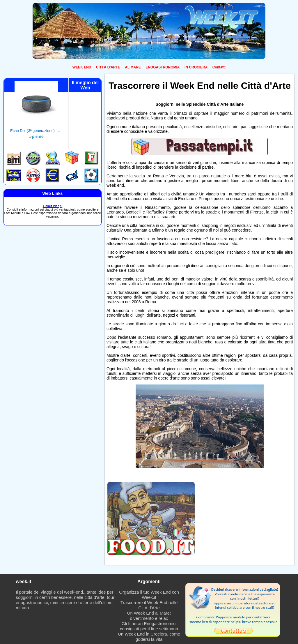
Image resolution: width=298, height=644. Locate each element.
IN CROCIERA (196, 67)
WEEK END (82, 67)
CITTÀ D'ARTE (108, 67)
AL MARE (133, 67)
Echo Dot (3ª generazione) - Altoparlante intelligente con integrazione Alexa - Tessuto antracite (36, 131)
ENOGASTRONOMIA (163, 67)
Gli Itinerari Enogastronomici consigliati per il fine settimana (149, 626)
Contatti (219, 67)
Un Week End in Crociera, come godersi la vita (149, 637)
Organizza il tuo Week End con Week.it (149, 595)
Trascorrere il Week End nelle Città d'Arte (149, 605)
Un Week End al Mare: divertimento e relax (149, 616)
